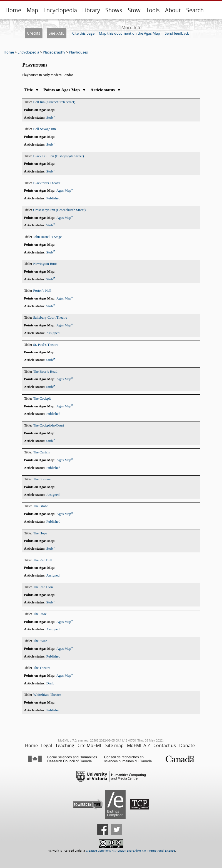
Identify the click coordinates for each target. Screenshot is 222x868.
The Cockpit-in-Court (48, 425)
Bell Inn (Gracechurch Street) (54, 102)
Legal (47, 745)
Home (13, 10)
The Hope (40, 533)
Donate (187, 745)
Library (91, 10)
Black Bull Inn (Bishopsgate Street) (58, 156)
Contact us (165, 745)
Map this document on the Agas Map (129, 33)
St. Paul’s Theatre (46, 345)
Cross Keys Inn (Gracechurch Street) (59, 210)
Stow (134, 10)
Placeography (54, 52)
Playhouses (78, 52)
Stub (50, 118)
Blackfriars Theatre (47, 183)
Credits (34, 33)
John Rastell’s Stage (47, 237)
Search (195, 10)
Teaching (65, 745)
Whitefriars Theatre (47, 695)
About (173, 10)
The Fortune (42, 479)
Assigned (53, 333)
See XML (56, 33)
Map (32, 10)
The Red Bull (43, 560)
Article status (106, 90)
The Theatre (42, 668)
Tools (153, 10)
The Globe (41, 506)
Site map (114, 745)
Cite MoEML (90, 745)
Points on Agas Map (65, 90)
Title (32, 90)
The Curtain (42, 452)
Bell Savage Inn (44, 129)
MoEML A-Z (139, 745)
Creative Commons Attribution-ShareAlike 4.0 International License (130, 851)
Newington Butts (45, 264)
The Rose (40, 614)
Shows (114, 10)
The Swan (40, 641)
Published (53, 198)
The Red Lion (43, 587)
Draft (50, 683)
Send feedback (177, 33)
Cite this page (83, 33)
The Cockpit (42, 399)
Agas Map (64, 191)
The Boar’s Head (45, 372)
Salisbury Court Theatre (50, 318)
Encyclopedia (60, 10)
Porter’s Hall (42, 291)
